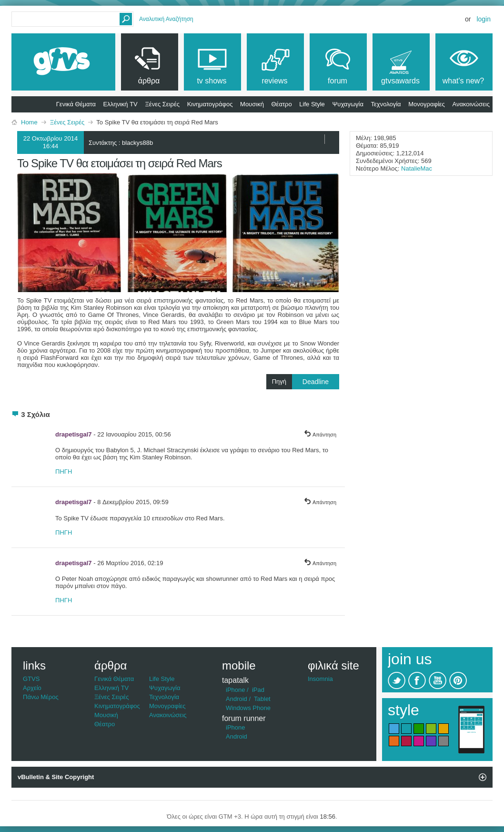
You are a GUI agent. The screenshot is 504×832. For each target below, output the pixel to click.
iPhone (235, 690)
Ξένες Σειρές (162, 104)
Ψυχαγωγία (348, 104)
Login (484, 19)
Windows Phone (248, 708)
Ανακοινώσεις (471, 104)
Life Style (312, 104)
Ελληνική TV (121, 104)
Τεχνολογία (386, 104)
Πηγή (306, 382)
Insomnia (320, 679)
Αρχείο (32, 688)
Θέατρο (282, 104)
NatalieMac (417, 168)
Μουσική (252, 104)
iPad (258, 690)
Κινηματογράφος (210, 104)
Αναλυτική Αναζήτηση (166, 19)
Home (29, 122)
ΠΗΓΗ (64, 472)
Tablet (262, 699)
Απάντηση (320, 435)
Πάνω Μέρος (41, 697)
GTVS (31, 679)
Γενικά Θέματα (76, 104)
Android (237, 699)
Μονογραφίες (427, 104)
